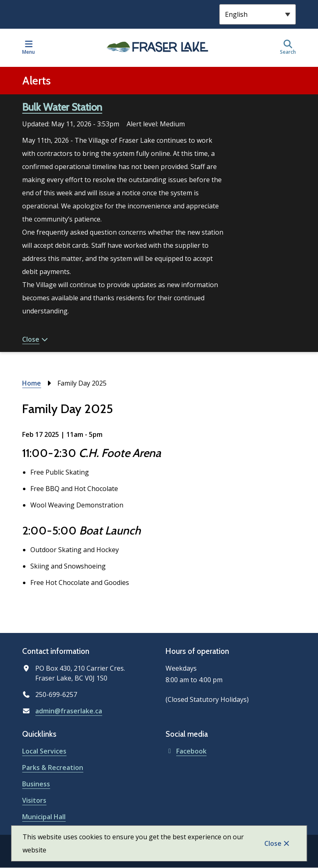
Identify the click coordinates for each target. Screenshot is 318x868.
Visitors (34, 800)
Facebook (186, 751)
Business (36, 784)
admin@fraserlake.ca (69, 711)
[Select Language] (258, 14)
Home (32, 383)
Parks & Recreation (53, 767)
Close (273, 843)
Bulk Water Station (62, 107)
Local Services (44, 751)
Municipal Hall (44, 817)
